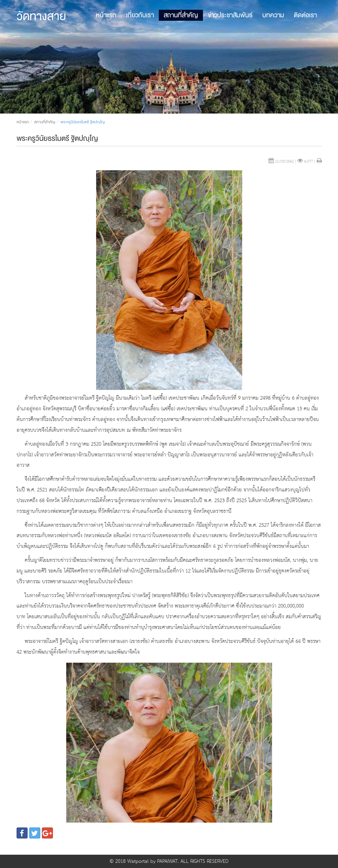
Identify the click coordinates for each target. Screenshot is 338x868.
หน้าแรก (106, 15)
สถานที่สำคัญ (181, 15)
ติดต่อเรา (305, 15)
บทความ (273, 15)
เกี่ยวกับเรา (140, 15)
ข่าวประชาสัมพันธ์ (230, 15)
